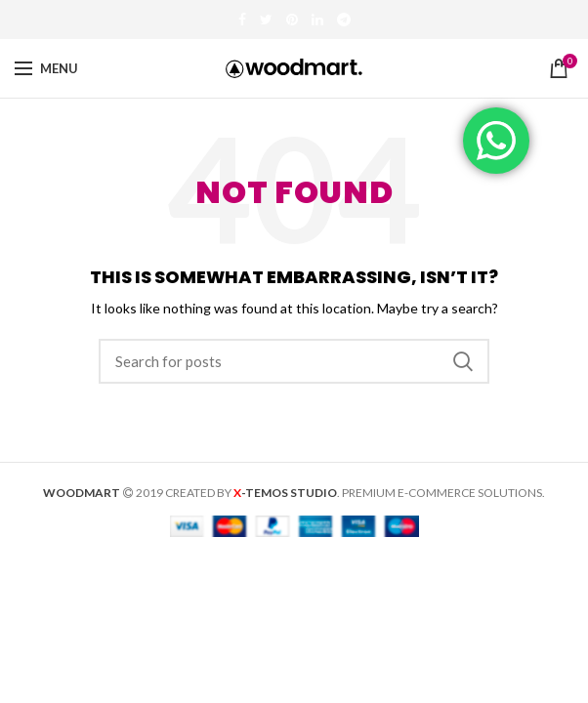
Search (463, 361)
